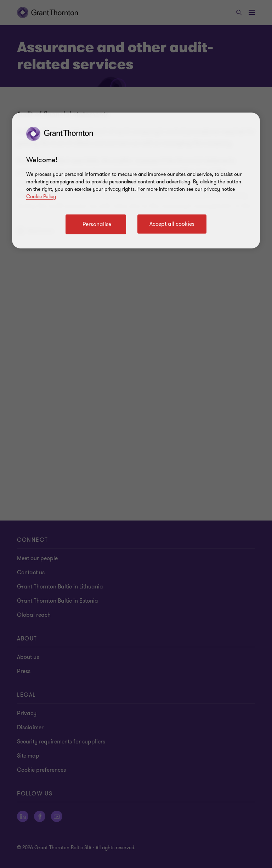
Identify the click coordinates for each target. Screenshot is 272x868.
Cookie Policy (41, 197)
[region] (136, 180)
